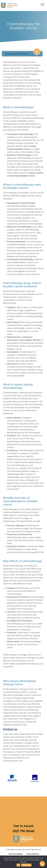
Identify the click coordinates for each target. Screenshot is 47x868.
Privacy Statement (33, 854)
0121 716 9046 (23, 831)
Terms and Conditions (16, 854)
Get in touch (24, 826)
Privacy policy (26, 865)
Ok (18, 865)
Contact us (10, 729)
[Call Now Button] (42, 864)
